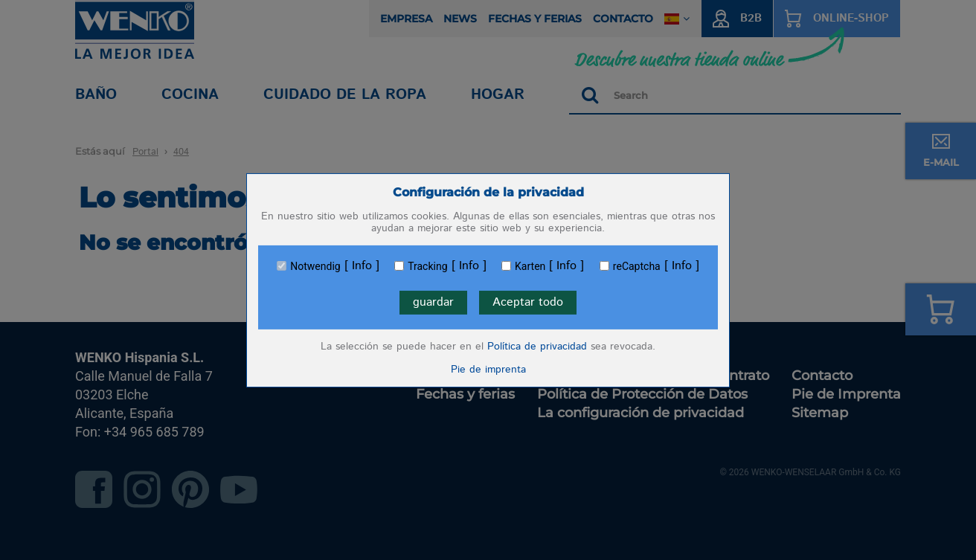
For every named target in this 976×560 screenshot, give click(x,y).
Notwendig (315, 266)
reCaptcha (637, 266)
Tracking (427, 266)
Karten (530, 266)
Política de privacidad (537, 347)
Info (362, 266)
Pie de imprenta (488, 370)
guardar (433, 302)
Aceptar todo (528, 302)
